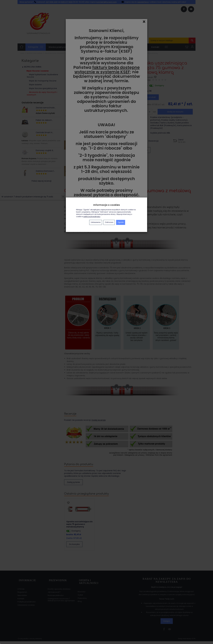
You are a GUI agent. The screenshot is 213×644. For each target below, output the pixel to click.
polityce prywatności (92, 217)
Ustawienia (96, 222)
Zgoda (121, 222)
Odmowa (109, 222)
